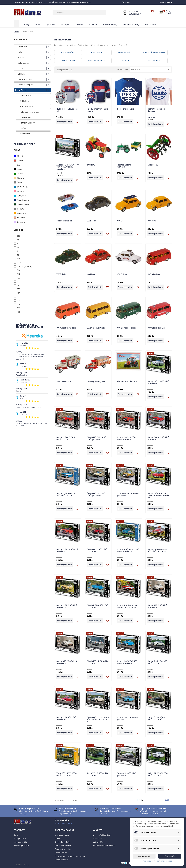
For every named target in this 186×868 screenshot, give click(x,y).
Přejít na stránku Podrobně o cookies (157, 861)
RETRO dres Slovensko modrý (97, 110)
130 (19, 289)
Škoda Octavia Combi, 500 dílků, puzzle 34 (158, 551)
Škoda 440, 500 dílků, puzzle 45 (158, 606)
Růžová (20, 191)
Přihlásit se (133, 11)
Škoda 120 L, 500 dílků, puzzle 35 (67, 606)
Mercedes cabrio (64, 221)
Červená (21, 161)
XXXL (19, 263)
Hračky (23, 128)
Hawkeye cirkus (64, 381)
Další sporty (66, 24)
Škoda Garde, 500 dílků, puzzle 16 (159, 438)
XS (18, 240)
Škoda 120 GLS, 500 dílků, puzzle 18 (96, 495)
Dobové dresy (26, 117)
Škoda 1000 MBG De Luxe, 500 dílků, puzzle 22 (158, 496)
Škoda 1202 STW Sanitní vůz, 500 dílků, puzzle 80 (98, 720)
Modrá (20, 156)
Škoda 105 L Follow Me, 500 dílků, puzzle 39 (128, 606)
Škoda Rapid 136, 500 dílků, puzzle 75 (157, 662)
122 (19, 282)
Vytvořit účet (135, 14)
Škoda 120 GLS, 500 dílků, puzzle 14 (126, 438)
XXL (19, 259)
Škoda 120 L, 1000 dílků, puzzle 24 (67, 551)
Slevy (16, 835)
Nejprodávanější (20, 842)
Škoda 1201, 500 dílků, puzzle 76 (67, 719)
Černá (20, 169)
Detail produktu (65, 122)
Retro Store (150, 24)
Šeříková (21, 222)
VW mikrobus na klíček (67, 328)
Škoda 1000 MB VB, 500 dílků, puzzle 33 (128, 551)
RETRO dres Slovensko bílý (67, 110)
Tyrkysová (22, 196)
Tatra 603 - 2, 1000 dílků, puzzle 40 (156, 719)
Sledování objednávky (102, 835)
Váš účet (98, 830)
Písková (20, 178)
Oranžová (21, 213)
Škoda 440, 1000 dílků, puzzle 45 (67, 662)
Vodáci (80, 24)
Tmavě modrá (23, 200)
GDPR (57, 838)
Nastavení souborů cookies (104, 846)
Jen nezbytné (144, 856)
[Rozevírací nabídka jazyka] (126, 2)
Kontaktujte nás (62, 860)
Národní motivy (110, 24)
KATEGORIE (21, 39)
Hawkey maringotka (96, 381)
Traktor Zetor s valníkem (124, 166)
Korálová (21, 218)
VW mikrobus (154, 274)
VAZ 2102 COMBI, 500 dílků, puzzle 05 (158, 774)
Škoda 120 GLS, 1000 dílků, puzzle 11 (96, 438)
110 (19, 270)
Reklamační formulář (63, 846)
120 (19, 278)
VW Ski (120, 221)
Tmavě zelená (23, 205)
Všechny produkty (21, 846)
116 (19, 274)
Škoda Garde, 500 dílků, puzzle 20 (128, 495)
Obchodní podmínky (63, 842)
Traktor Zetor (93, 165)
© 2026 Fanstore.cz (22, 865)
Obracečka (153, 165)
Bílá (19, 165)
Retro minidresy (27, 123)
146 (19, 301)
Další (168, 800)
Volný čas (93, 24)
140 (19, 297)
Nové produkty (20, 838)
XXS (19, 236)
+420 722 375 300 (38, 2)
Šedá (19, 183)
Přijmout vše (170, 856)
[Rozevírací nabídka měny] (168, 2)
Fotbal (37, 24)
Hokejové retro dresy (29, 112)
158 (19, 308)
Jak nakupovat (61, 853)
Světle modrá (23, 187)
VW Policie (61, 274)
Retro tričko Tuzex (126, 109)
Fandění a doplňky (131, 24)
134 (19, 293)
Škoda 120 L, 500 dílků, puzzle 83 (128, 719)
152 (19, 304)
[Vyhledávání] (79, 13)
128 (19, 285)
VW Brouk (91, 221)
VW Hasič (91, 274)
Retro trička (25, 96)
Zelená (20, 174)
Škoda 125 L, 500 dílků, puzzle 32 (97, 551)
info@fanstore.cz (83, 2)
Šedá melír (22, 209)
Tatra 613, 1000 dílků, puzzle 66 (127, 774)
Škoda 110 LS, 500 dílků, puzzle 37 (98, 606)
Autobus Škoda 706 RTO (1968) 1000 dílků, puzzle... (68, 167)
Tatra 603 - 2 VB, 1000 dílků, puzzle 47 (67, 774)
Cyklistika (50, 24)
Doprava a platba (62, 835)
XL (18, 255)
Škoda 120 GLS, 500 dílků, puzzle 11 (66, 438)
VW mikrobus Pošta (96, 328)
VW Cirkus (122, 274)
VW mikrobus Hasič (156, 328)
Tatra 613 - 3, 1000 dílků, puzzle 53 (98, 774)
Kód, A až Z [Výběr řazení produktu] (151, 70)
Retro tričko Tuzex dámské (156, 110)
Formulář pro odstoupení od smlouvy (70, 856)
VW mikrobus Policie (127, 328)
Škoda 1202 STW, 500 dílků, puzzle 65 (127, 662)
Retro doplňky (26, 106)
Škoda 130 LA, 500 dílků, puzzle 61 (98, 662)
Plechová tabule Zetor (127, 381)
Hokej (26, 24)
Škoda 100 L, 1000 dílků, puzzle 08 (159, 383)
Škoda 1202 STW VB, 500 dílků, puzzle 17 (66, 495)
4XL (19, 312)
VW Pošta (152, 221)
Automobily (25, 134)
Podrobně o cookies (63, 849)
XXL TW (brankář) (25, 267)
